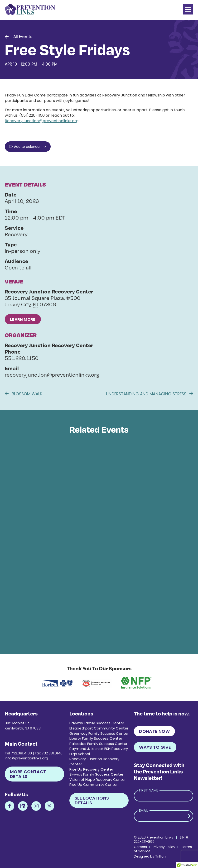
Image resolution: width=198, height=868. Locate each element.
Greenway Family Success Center (99, 733)
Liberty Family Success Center (96, 738)
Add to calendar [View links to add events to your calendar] (27, 147)
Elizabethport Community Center (99, 728)
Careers (140, 847)
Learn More (23, 319)
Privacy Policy (164, 847)
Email (144, 810)
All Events (23, 37)
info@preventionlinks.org (26, 758)
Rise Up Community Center (94, 784)
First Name (149, 790)
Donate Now (154, 731)
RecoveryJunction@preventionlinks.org (42, 121)
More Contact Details (28, 774)
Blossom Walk (24, 394)
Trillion (160, 856)
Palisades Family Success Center (98, 744)
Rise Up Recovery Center (91, 769)
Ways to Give (155, 747)
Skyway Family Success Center (96, 774)
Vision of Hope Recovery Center (98, 779)
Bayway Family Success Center (97, 723)
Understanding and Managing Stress (150, 394)
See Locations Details (92, 800)
